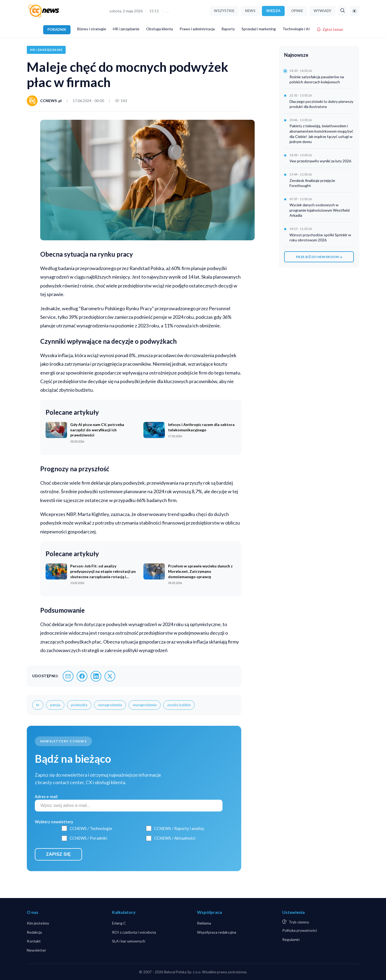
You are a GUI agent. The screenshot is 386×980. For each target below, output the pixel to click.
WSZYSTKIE (224, 11)
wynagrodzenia (110, 705)
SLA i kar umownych (129, 941)
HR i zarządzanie (126, 29)
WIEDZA (273, 11)
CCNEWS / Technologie (91, 828)
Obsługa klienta (159, 29)
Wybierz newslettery (54, 822)
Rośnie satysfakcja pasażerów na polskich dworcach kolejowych (317, 79)
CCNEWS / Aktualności (175, 838)
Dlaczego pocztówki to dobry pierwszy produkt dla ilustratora (321, 104)
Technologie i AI (296, 29)
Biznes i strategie (92, 29)
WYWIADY (322, 11)
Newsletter (36, 950)
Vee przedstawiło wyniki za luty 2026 (320, 161)
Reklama (204, 923)
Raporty (228, 29)
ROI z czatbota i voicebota (134, 932)
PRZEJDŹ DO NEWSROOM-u (319, 257)
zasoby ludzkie (179, 705)
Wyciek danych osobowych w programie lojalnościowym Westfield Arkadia (320, 210)
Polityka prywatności (300, 930)
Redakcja (34, 932)
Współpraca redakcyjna (217, 932)
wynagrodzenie (145, 705)
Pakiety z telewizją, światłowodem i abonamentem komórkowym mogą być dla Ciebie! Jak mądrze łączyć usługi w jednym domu (321, 134)
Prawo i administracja (197, 29)
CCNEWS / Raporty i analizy (179, 828)
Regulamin (291, 939)
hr (38, 705)
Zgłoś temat (330, 29)
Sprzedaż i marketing (259, 29)
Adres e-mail (46, 797)
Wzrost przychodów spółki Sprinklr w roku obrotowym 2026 (320, 237)
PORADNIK (57, 29)
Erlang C (119, 923)
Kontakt (34, 941)
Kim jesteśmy (38, 923)
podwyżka (79, 705)
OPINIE (297, 11)
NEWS (250, 11)
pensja (55, 705)
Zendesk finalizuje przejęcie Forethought (312, 183)
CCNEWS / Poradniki (88, 838)
